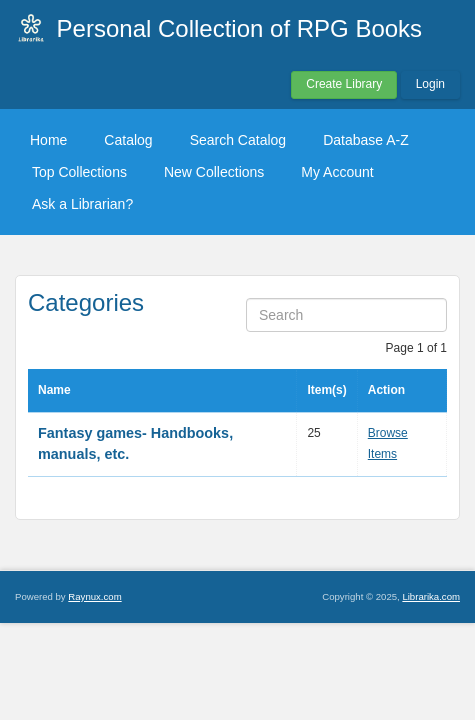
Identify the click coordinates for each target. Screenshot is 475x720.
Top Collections (79, 172)
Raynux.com (94, 596)
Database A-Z (366, 140)
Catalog (128, 140)
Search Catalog (238, 140)
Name (54, 390)
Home (48, 140)
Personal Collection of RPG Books (240, 28)
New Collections (214, 172)
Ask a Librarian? (82, 204)
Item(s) (326, 390)
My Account (337, 172)
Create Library (344, 84)
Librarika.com (431, 596)
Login (430, 84)
